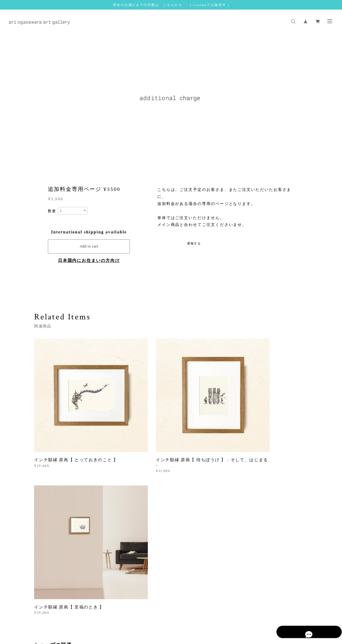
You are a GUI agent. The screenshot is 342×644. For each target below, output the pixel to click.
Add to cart (89, 246)
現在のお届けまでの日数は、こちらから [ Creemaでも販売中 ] (171, 5)
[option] (171, 101)
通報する (194, 243)
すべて (53, 484)
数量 (52, 211)
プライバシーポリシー (111, 613)
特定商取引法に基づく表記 (157, 613)
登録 (269, 549)
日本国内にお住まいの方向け (89, 261)
